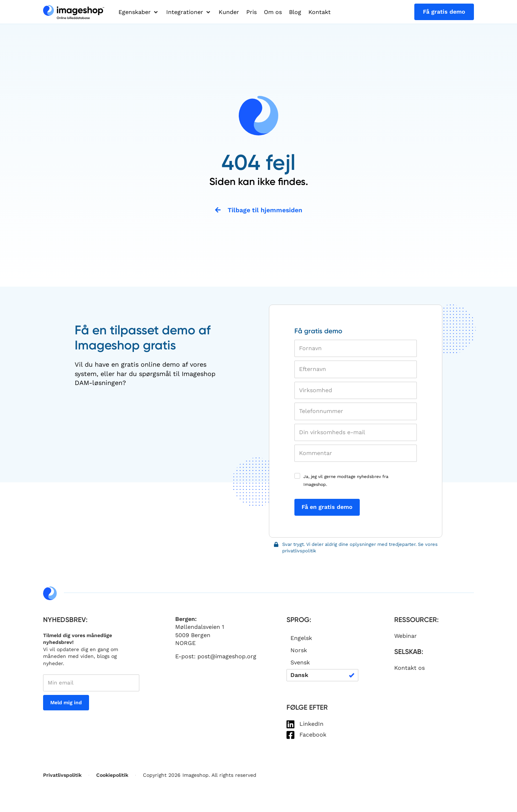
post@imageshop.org (227, 657)
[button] (139, 12)
